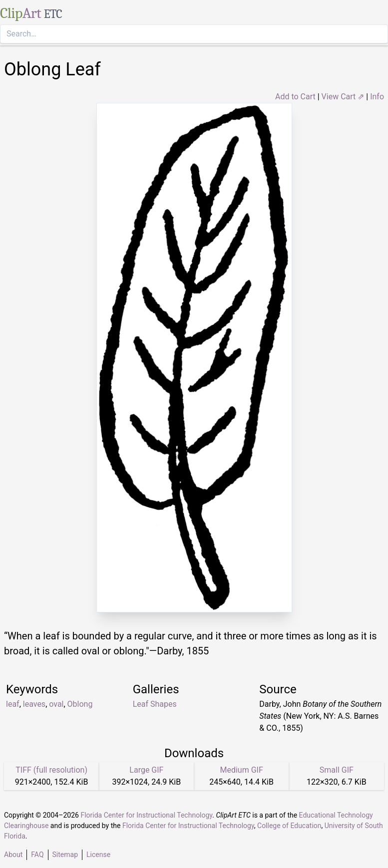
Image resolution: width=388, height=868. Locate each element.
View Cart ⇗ (343, 97)
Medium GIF (241, 770)
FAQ (37, 855)
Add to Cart (295, 97)
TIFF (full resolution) (51, 770)
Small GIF (337, 770)
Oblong (80, 704)
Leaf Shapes (155, 704)
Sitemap (65, 855)
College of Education (289, 826)
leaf (13, 704)
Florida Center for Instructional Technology (146, 815)
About (13, 855)
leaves (34, 704)
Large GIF (146, 770)
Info (377, 97)
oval (56, 704)
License (98, 855)
